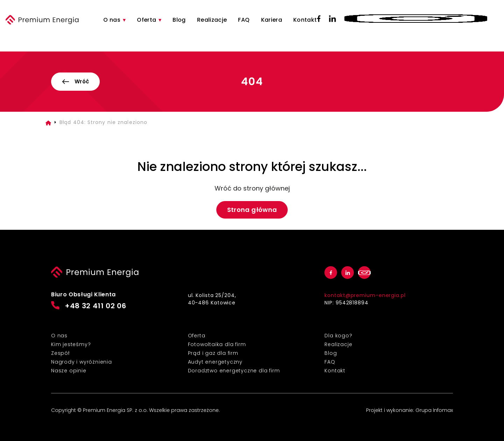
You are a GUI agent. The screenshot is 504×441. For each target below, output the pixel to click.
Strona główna (252, 210)
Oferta (146, 20)
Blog (179, 20)
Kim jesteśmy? (71, 344)
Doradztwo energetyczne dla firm (234, 371)
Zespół (60, 353)
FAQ (244, 20)
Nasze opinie (69, 371)
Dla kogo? (338, 336)
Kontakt (305, 20)
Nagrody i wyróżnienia (82, 362)
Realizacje (212, 20)
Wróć (75, 81)
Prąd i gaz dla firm (213, 353)
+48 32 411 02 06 (89, 306)
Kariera (272, 20)
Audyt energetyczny (215, 362)
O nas (112, 20)
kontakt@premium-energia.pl (365, 295)
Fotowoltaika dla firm (217, 344)
